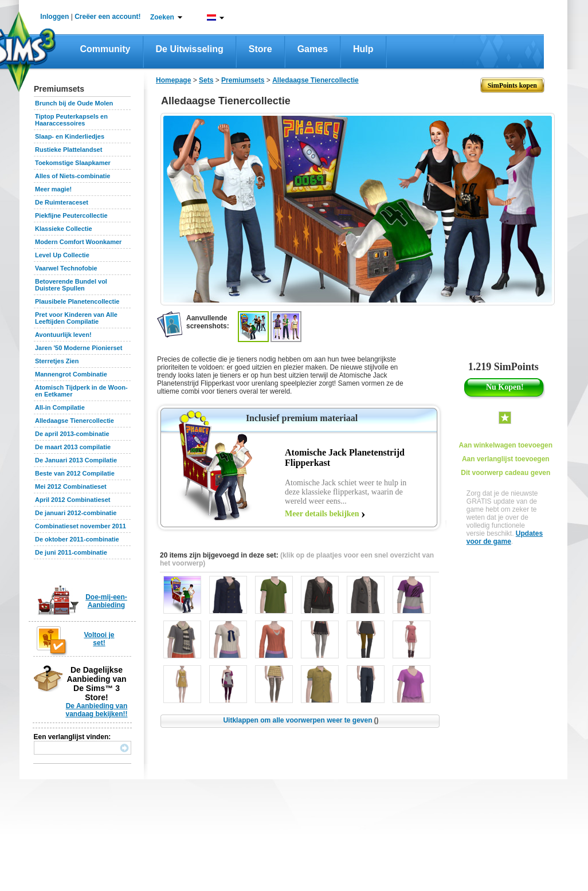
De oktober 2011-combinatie (77, 539)
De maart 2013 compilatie (73, 447)
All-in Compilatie (60, 407)
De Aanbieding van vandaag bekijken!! (96, 710)
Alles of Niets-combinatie (72, 176)
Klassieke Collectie (64, 229)
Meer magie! (53, 189)
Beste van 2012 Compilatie (75, 473)
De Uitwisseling (190, 49)
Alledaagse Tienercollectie (75, 421)
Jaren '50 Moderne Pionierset (79, 348)
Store (260, 49)
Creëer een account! (107, 17)
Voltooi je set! (99, 639)
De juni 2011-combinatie (71, 552)
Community (105, 49)
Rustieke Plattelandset (68, 150)
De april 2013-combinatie (72, 434)
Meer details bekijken (322, 514)
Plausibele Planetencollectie (77, 301)
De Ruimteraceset (62, 202)
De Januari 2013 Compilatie (76, 460)
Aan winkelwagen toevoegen (506, 445)
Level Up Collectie (62, 255)
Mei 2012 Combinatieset (71, 486)
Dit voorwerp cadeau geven (505, 473)
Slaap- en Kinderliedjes (70, 136)
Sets (206, 80)
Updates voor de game (505, 537)
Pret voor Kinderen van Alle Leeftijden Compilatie (76, 318)
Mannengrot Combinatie (71, 374)
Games (313, 49)
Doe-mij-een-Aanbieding (106, 601)
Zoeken (162, 17)
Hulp (363, 49)
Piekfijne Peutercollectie (71, 215)
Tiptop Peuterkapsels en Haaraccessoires (71, 120)
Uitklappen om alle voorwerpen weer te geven (301, 720)
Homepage (173, 80)
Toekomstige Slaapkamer (73, 163)
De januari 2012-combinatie (76, 513)
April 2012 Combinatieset (72, 500)
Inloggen (54, 17)
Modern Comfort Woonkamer (78, 242)
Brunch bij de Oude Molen (74, 103)
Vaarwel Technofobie (66, 268)
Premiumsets (243, 80)
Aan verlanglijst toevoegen (506, 459)
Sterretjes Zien (57, 361)
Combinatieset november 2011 (81, 526)
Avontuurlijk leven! (63, 335)
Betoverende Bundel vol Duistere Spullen (71, 285)
